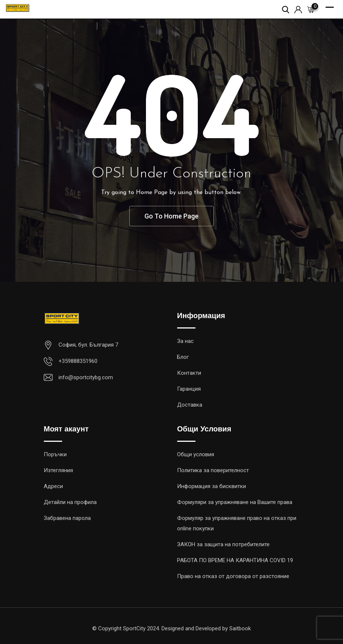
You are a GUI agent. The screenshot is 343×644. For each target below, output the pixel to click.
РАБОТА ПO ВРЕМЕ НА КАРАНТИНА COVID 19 (235, 560)
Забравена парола (67, 518)
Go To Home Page (171, 216)
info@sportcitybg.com (86, 377)
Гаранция (189, 389)
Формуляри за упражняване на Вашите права (235, 502)
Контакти (189, 373)
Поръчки (55, 454)
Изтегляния (58, 470)
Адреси (53, 486)
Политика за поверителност (213, 470)
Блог (183, 357)
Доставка (190, 405)
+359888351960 (78, 361)
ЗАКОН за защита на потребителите (223, 544)
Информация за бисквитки (212, 486)
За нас (185, 341)
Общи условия (196, 454)
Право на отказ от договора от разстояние (233, 576)
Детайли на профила (70, 502)
